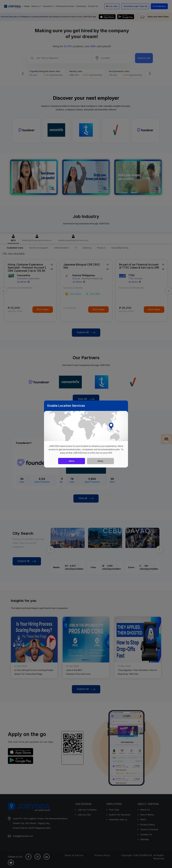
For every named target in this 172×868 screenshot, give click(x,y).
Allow (72, 461)
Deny (100, 461)
